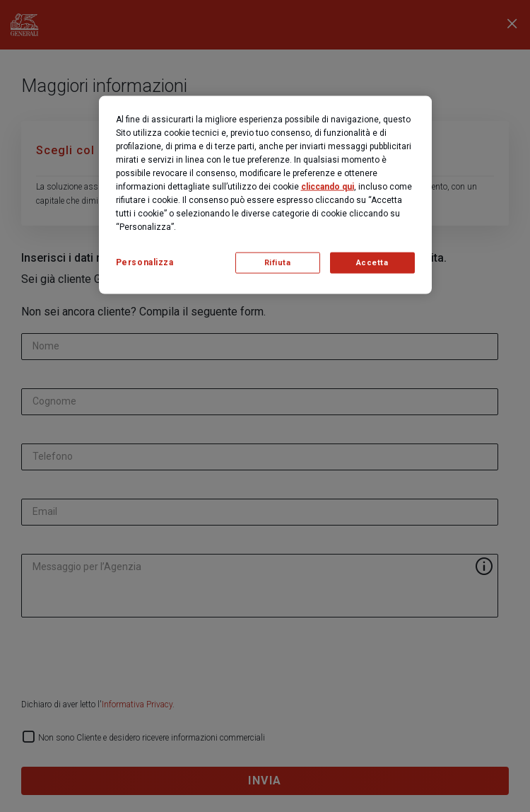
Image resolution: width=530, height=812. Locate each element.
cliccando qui (328, 187)
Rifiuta (278, 263)
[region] (265, 195)
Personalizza (145, 262)
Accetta (372, 263)
